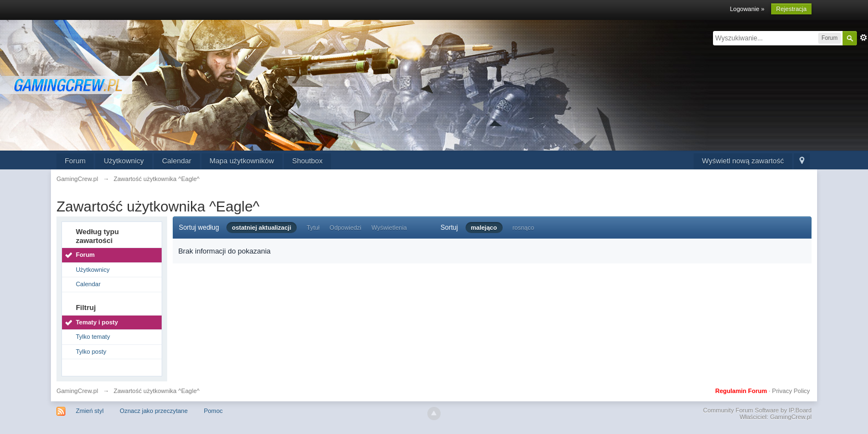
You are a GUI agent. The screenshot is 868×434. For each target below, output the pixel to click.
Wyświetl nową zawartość (743, 161)
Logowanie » (747, 9)
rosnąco (523, 228)
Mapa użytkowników (242, 161)
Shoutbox (308, 161)
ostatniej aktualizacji (262, 228)
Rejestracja (791, 9)
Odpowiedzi (345, 228)
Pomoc (213, 411)
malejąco (484, 228)
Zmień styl (90, 411)
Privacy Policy (791, 391)
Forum (75, 161)
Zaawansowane (864, 38)
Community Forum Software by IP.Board (757, 410)
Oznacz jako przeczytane (154, 411)
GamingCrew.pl (77, 391)
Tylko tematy (93, 337)
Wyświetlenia (389, 228)
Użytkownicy (123, 161)
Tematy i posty (97, 322)
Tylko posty (91, 352)
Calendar (177, 161)
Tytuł (313, 228)
